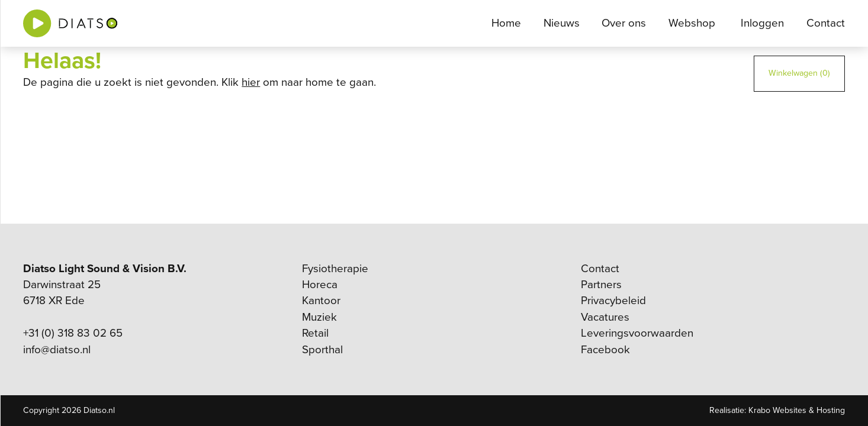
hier (251, 82)
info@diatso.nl (57, 350)
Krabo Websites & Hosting (797, 410)
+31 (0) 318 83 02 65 (73, 333)
